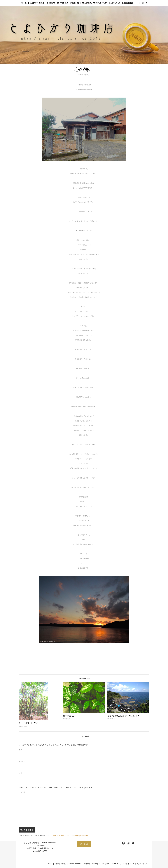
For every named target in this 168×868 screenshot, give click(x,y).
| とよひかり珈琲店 (36, 3)
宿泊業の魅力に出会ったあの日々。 (125, 716)
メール (22, 761)
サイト (21, 773)
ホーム (24, 3)
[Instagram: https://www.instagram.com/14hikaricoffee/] (128, 843)
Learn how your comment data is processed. (70, 836)
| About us (115, 3)
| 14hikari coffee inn (57, 3)
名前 (21, 750)
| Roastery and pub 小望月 (94, 3)
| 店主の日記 (128, 3)
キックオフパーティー (29, 723)
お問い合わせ (84, 844)
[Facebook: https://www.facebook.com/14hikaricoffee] (123, 843)
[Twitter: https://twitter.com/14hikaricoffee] (133, 843)
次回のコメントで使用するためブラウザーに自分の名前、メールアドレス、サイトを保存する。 (56, 787)
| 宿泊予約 (74, 3)
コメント (22, 792)
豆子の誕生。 (69, 716)
